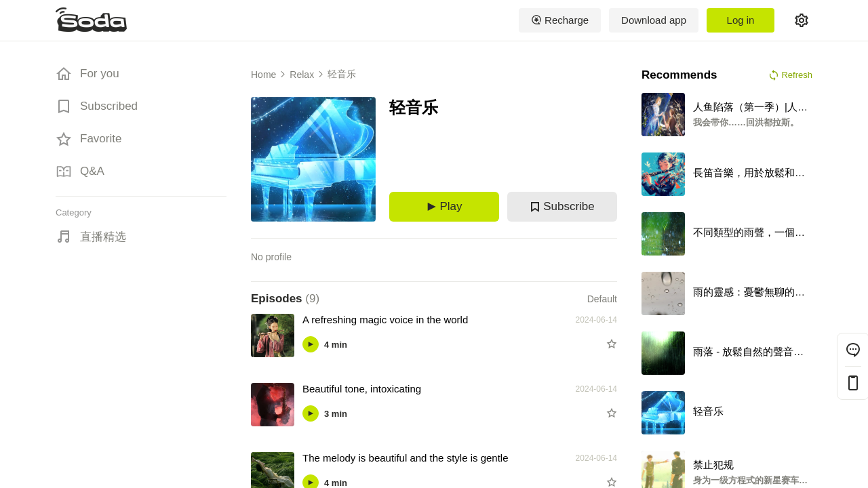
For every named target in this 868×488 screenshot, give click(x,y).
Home (263, 75)
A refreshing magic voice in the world (385, 320)
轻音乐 (342, 74)
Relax (302, 75)
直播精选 (103, 237)
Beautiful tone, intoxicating (362, 389)
